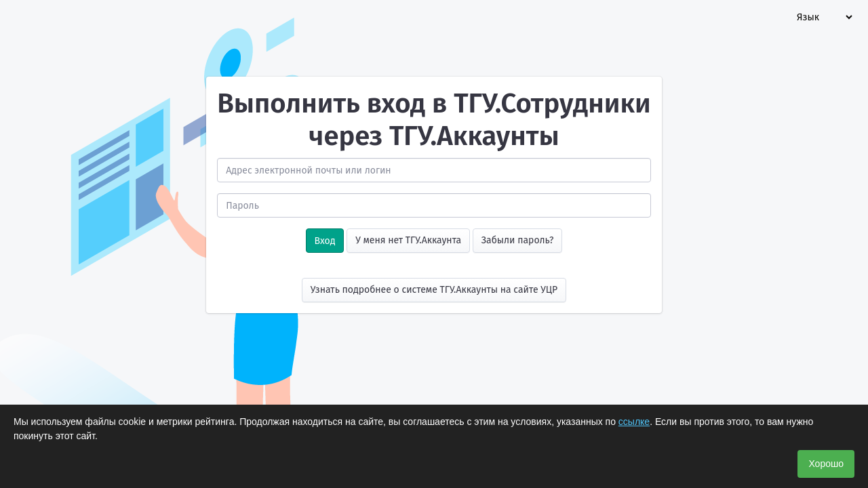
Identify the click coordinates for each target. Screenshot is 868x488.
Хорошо (826, 464)
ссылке (634, 422)
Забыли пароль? (518, 240)
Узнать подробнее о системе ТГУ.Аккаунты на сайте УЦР (434, 290)
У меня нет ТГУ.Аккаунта (408, 240)
